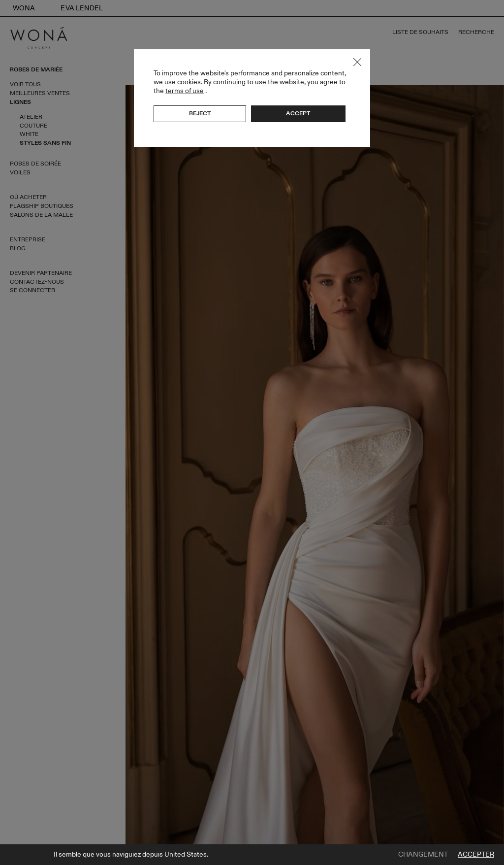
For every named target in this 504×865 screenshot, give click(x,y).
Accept (298, 113)
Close (357, 62)
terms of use (185, 91)
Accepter (476, 855)
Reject (200, 113)
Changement (423, 855)
